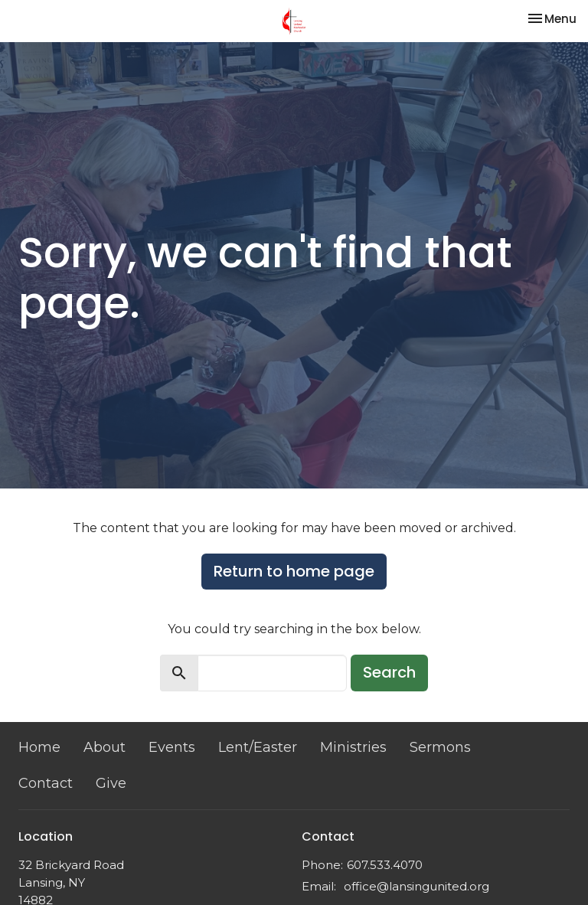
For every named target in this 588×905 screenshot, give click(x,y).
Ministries (353, 747)
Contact (46, 783)
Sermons (440, 747)
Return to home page (294, 571)
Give (111, 783)
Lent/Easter (258, 747)
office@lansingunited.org (416, 886)
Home (39, 747)
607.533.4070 (385, 865)
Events (172, 747)
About (105, 747)
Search (389, 672)
